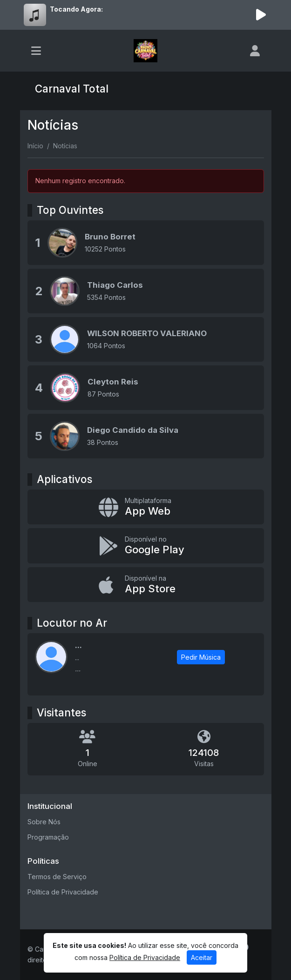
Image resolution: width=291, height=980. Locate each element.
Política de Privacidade (63, 892)
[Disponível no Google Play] (146, 546)
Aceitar (202, 957)
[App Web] (146, 507)
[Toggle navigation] (36, 51)
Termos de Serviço (57, 877)
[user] (255, 51)
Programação (48, 837)
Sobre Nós (44, 822)
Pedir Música (201, 657)
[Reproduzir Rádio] (261, 15)
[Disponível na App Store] (146, 585)
